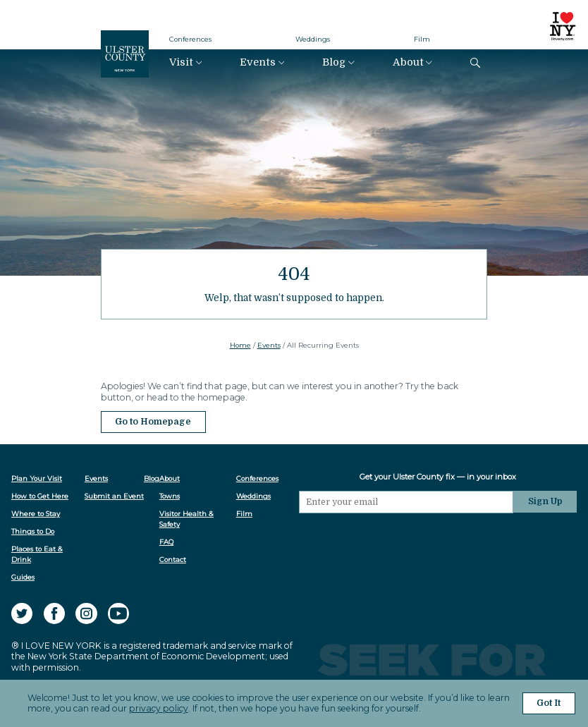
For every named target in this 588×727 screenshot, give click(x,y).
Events (258, 62)
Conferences (190, 39)
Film (422, 39)
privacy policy (159, 708)
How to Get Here (40, 496)
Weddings (313, 39)
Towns (170, 496)
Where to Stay (36, 514)
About (408, 62)
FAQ (166, 542)
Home (240, 345)
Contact (173, 560)
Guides (23, 577)
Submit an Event (114, 496)
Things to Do (33, 531)
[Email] (406, 502)
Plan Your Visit (37, 478)
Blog (334, 62)
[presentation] (406, 541)
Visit (181, 62)
